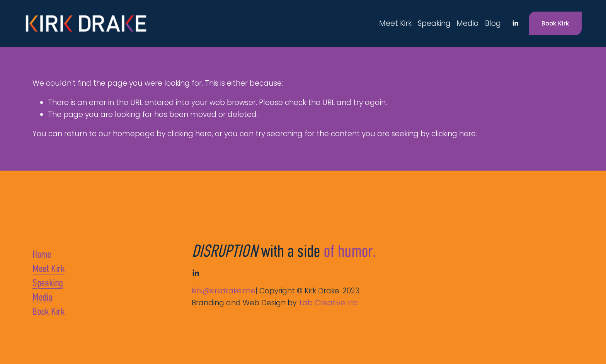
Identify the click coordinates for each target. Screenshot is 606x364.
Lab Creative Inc (329, 303)
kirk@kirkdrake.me (224, 291)
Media (468, 23)
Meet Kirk (395, 23)
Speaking (434, 23)
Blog (493, 23)
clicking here (190, 134)
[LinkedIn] (515, 23)
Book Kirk (555, 23)
